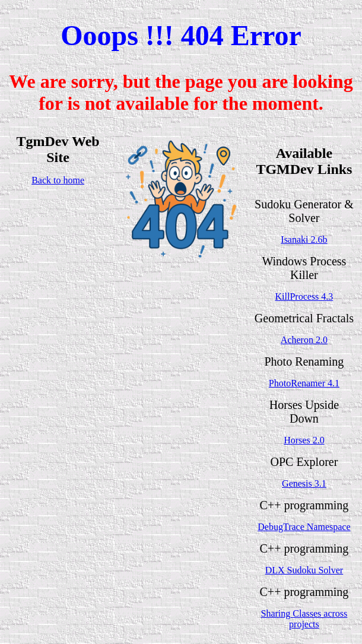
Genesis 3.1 (304, 483)
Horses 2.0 (304, 440)
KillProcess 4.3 (304, 296)
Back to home (58, 180)
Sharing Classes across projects (304, 619)
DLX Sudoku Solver (304, 570)
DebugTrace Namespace (304, 527)
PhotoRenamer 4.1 (304, 383)
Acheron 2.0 (304, 340)
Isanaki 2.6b (304, 239)
